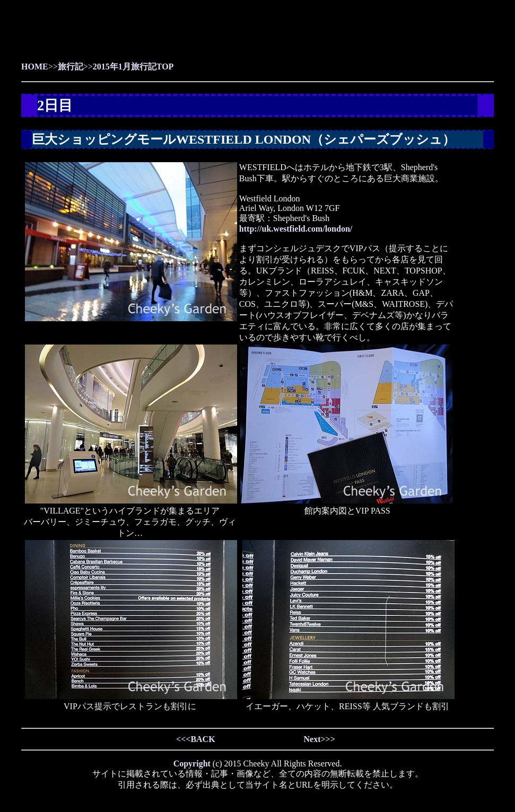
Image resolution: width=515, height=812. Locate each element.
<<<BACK (196, 739)
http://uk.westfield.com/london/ (296, 229)
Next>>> (319, 739)
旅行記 (71, 67)
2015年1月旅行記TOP (133, 67)
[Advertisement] (370, 37)
